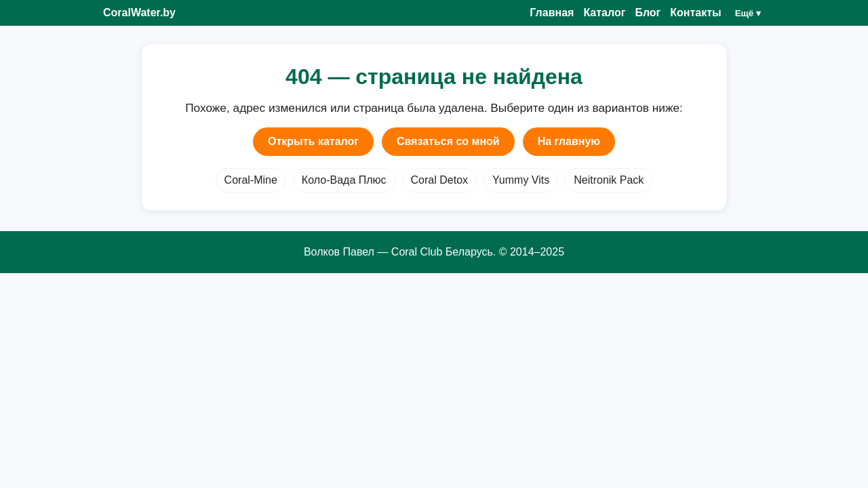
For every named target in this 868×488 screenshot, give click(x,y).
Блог (648, 13)
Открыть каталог (313, 141)
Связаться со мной (448, 141)
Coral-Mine (251, 180)
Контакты (695, 13)
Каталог (604, 13)
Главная (552, 13)
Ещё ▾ (748, 13)
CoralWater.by (139, 13)
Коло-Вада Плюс (344, 180)
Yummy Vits (521, 180)
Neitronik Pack (609, 180)
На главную (569, 141)
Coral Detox (439, 180)
